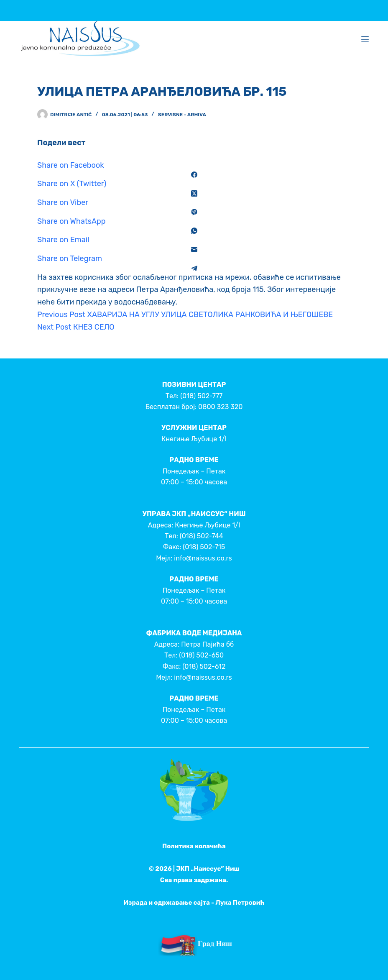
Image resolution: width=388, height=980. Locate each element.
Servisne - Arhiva (182, 115)
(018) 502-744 (202, 536)
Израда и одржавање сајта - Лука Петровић (194, 903)
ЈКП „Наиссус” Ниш (208, 869)
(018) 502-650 (201, 655)
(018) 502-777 (201, 396)
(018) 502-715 (204, 547)
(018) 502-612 (204, 667)
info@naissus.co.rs (203, 558)
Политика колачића (194, 846)
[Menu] (365, 39)
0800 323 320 (220, 407)
